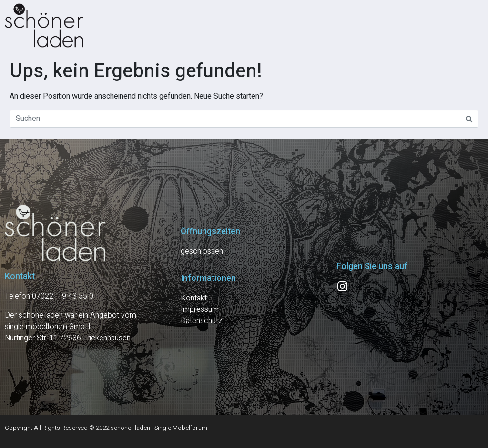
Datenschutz (201, 321)
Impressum (200, 309)
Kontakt (194, 298)
